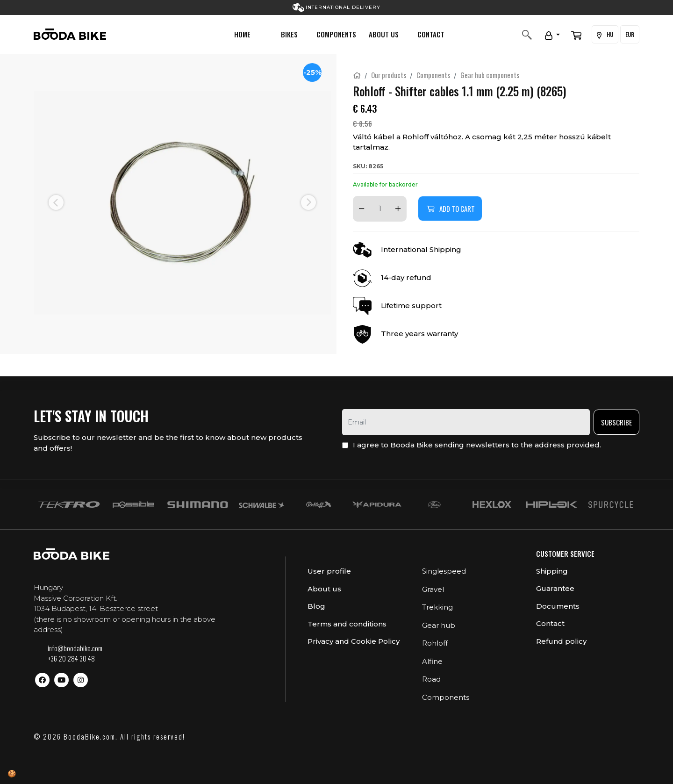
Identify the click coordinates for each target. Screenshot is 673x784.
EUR (630, 34)
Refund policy (561, 641)
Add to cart (450, 209)
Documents (558, 606)
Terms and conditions (347, 624)
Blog (316, 606)
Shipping (552, 571)
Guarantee (555, 588)
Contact (431, 34)
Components (336, 34)
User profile (329, 571)
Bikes (289, 34)
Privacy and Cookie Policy (354, 641)
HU (605, 35)
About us (384, 34)
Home (242, 34)
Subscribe (616, 422)
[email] (466, 422)
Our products (389, 75)
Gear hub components (490, 75)
